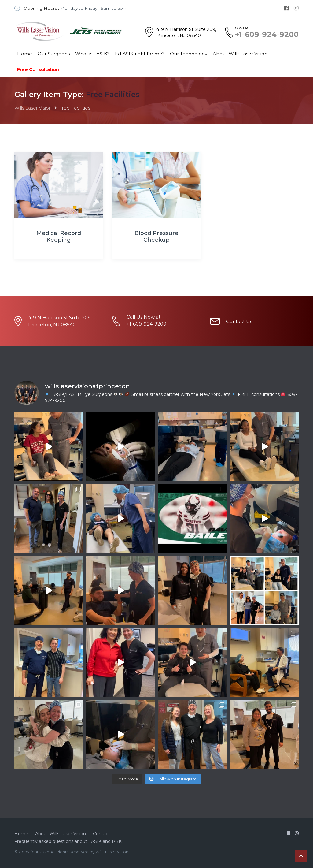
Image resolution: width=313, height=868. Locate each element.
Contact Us (239, 321)
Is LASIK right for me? (140, 54)
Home (25, 54)
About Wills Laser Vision (240, 54)
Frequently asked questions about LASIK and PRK (68, 841)
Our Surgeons (54, 54)
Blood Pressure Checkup (156, 237)
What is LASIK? (92, 54)
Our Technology (189, 54)
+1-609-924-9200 (267, 35)
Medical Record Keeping (59, 237)
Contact (101, 834)
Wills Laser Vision (33, 108)
